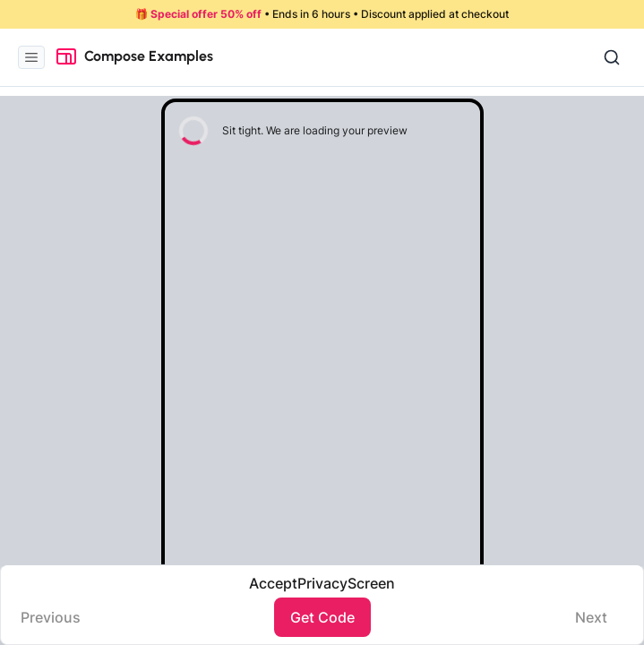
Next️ (591, 617)
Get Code (322, 617)
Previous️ (51, 617)
